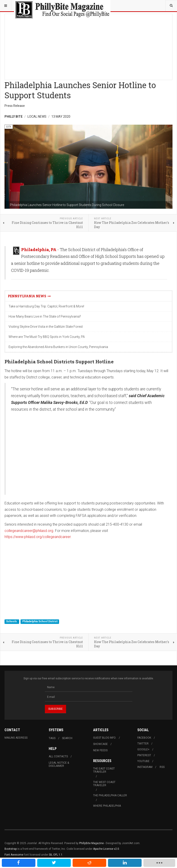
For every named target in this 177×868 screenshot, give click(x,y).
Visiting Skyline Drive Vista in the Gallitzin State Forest (46, 327)
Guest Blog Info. (105, 738)
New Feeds (100, 750)
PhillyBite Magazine (91, 843)
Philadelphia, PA (39, 250)
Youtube (143, 761)
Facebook (144, 738)
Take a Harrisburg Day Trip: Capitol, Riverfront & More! (46, 306)
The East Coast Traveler (104, 770)
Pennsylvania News (29, 296)
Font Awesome (14, 855)
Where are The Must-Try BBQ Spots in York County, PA (47, 337)
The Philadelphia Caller (110, 795)
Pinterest (144, 755)
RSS (162, 767)
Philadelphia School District (40, 622)
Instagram (145, 767)
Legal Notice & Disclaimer (59, 764)
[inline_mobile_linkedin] (125, 863)
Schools (12, 622)
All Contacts (58, 756)
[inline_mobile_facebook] (19, 863)
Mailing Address (16, 738)
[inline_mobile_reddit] (89, 863)
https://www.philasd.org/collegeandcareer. (38, 537)
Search (67, 738)
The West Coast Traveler (104, 784)
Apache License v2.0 (106, 849)
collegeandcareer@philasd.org (29, 531)
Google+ (143, 749)
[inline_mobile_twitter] (54, 863)
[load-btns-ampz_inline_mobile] (159, 863)
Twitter (143, 744)
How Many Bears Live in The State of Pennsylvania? (45, 316)
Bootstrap (11, 849)
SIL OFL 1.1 (56, 855)
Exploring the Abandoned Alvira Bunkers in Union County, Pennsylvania (58, 347)
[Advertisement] (88, 46)
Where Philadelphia (107, 806)
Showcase (100, 744)
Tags (52, 738)
